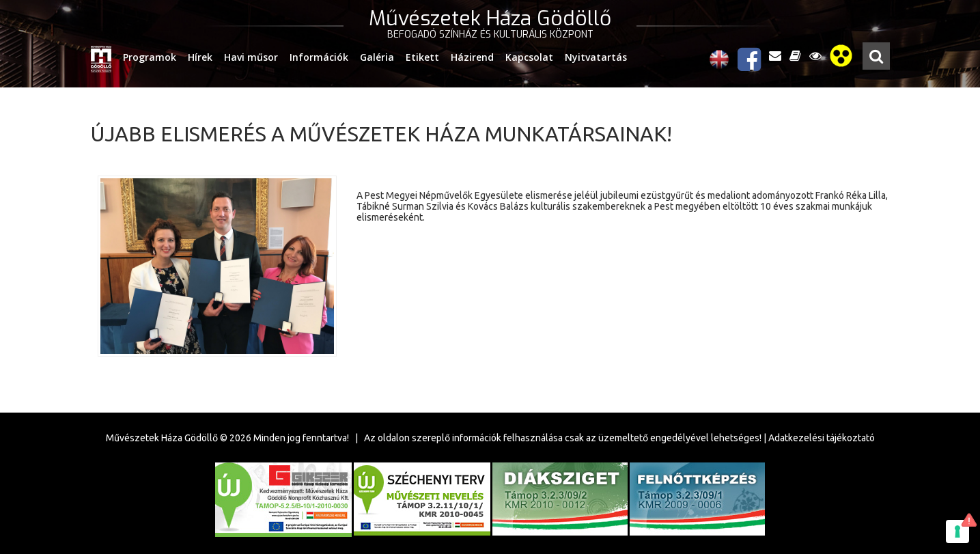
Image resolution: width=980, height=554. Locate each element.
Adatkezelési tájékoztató (822, 438)
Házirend (472, 57)
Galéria (377, 57)
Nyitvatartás (596, 57)
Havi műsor (251, 57)
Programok (150, 57)
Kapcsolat (529, 57)
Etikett (422, 57)
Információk (319, 57)
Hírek (200, 57)
